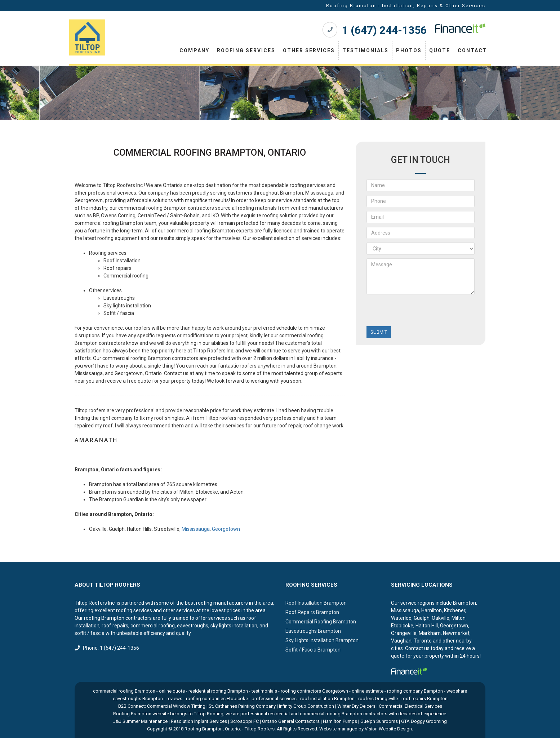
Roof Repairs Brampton (312, 612)
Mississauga (196, 529)
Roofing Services (246, 50)
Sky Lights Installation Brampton (322, 640)
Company (194, 50)
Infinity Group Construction (306, 706)
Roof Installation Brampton (316, 603)
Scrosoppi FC (245, 721)
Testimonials (365, 50)
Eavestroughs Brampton (313, 631)
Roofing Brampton (204, 729)
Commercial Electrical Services (410, 706)
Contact (472, 50)
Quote (440, 50)
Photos (409, 50)
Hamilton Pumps (340, 721)
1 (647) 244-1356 (384, 30)
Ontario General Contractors (291, 721)
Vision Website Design (388, 729)
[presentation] (421, 312)
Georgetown (226, 529)
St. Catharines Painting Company (242, 706)
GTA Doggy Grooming (424, 721)
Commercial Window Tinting (176, 706)
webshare (457, 691)
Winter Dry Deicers (356, 706)
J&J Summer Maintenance (140, 721)
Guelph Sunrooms (379, 721)
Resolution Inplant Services (199, 721)
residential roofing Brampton (218, 691)
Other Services (309, 50)
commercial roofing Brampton (124, 691)
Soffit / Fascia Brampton (313, 650)
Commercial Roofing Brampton (321, 622)
